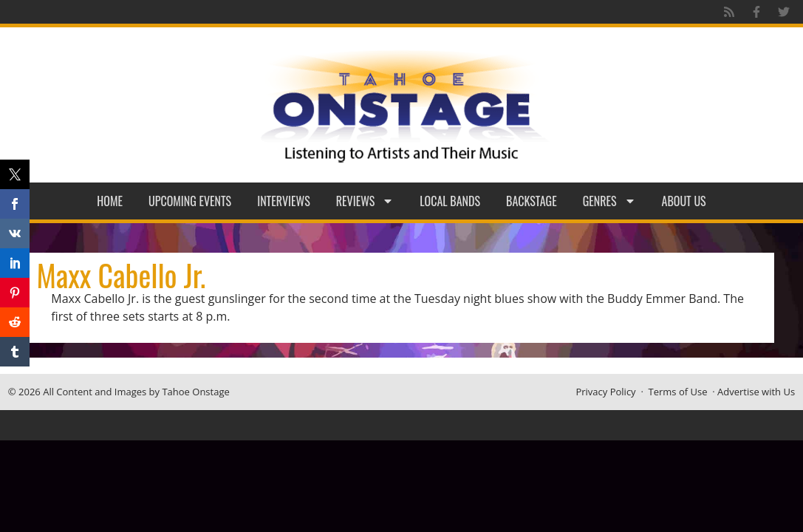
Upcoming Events (190, 201)
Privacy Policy (605, 392)
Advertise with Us (756, 392)
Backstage (532, 201)
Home (110, 201)
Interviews (284, 201)
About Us (684, 201)
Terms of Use (678, 392)
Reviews (365, 201)
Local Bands (450, 201)
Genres (609, 201)
